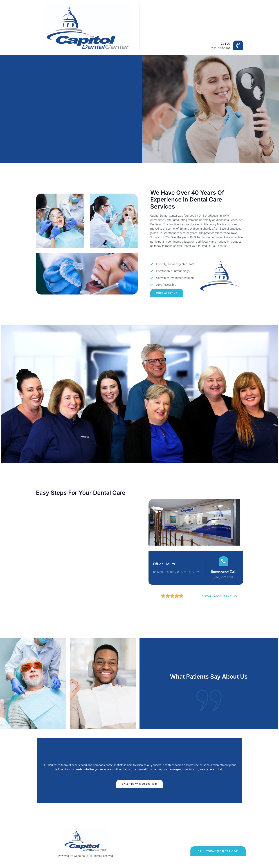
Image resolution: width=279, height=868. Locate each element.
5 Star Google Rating (219, 596)
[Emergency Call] (223, 561)
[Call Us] (238, 45)
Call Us (226, 44)
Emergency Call (223, 571)
